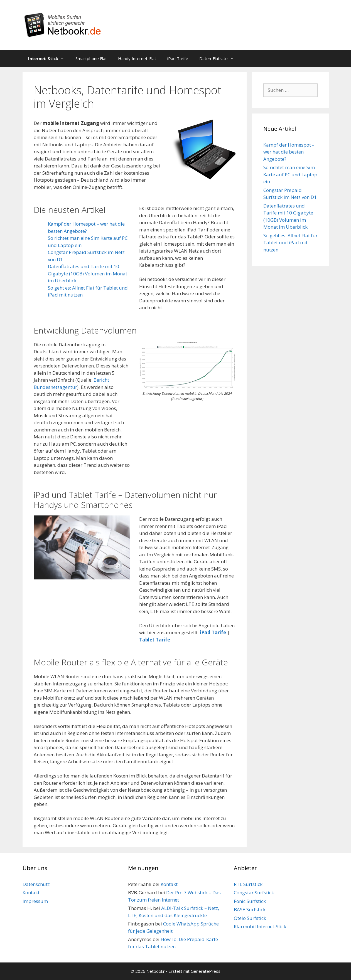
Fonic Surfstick (250, 901)
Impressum (35, 901)
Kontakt (31, 893)
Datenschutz (36, 884)
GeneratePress (206, 971)
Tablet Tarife (155, 640)
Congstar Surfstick (254, 893)
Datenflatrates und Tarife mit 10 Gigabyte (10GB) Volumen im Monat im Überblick (88, 273)
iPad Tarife (178, 58)
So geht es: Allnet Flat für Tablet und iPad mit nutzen (290, 243)
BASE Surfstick (250, 909)
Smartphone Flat (91, 58)
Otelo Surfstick (250, 918)
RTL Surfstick (248, 884)
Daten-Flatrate (219, 58)
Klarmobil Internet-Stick (260, 926)
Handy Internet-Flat (137, 58)
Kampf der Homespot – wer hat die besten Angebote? (289, 152)
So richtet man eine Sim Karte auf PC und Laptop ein (290, 174)
